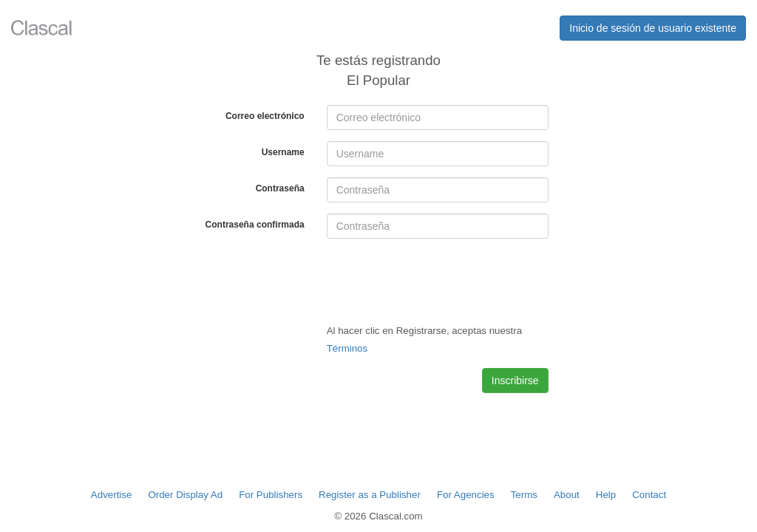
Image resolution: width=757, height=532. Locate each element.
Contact (649, 495)
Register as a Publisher (370, 495)
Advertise (112, 495)
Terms (524, 495)
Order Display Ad (185, 495)
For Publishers (271, 495)
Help (606, 495)
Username (283, 152)
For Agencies (466, 495)
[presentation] (439, 279)
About (567, 495)
